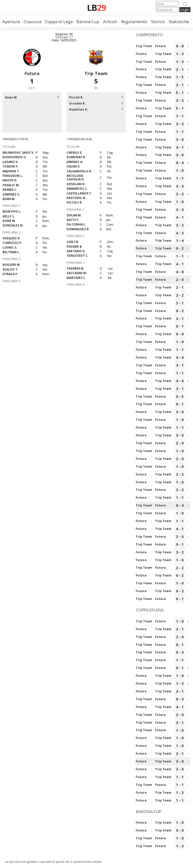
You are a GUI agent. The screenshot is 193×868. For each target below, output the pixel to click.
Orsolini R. (76, 184)
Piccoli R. (75, 202)
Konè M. (9, 221)
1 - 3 (180, 54)
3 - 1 (180, 319)
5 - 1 (180, 93)
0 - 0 (180, 46)
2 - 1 (180, 69)
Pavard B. (75, 247)
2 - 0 (180, 280)
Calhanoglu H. (79, 171)
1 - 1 (180, 132)
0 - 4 (180, 163)
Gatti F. (73, 220)
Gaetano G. (76, 251)
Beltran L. (11, 252)
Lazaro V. (11, 162)
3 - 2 (180, 100)
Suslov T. (10, 269)
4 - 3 (180, 233)
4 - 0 (180, 272)
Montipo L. (12, 212)
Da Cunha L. (76, 224)
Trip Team (96, 73)
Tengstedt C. (78, 256)
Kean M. (9, 199)
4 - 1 (180, 147)
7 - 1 (180, 116)
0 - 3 (180, 652)
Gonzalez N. (13, 225)
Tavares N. (76, 268)
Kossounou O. (15, 157)
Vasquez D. (12, 238)
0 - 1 (180, 326)
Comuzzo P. (12, 243)
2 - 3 (180, 210)
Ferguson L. (13, 176)
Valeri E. (74, 166)
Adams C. (10, 190)
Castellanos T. (79, 193)
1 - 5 (180, 77)
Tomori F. (11, 166)
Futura (32, 73)
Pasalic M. (11, 185)
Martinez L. (76, 278)
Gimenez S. (11, 194)
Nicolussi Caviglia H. (76, 178)
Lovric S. (10, 248)
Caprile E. (75, 153)
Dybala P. (10, 274)
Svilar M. (74, 215)
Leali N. (73, 242)
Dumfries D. (76, 157)
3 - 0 (180, 139)
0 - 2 (180, 248)
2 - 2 (180, 194)
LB (96, 8)
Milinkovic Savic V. (18, 153)
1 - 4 (180, 240)
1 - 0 (180, 170)
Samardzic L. (77, 189)
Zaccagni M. (77, 273)
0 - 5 (180, 396)
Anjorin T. (11, 171)
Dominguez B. (78, 229)
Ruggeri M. (12, 265)
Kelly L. (9, 216)
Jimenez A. (75, 162)
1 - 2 (180, 683)
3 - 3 (180, 186)
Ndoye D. (10, 180)
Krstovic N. (76, 198)
